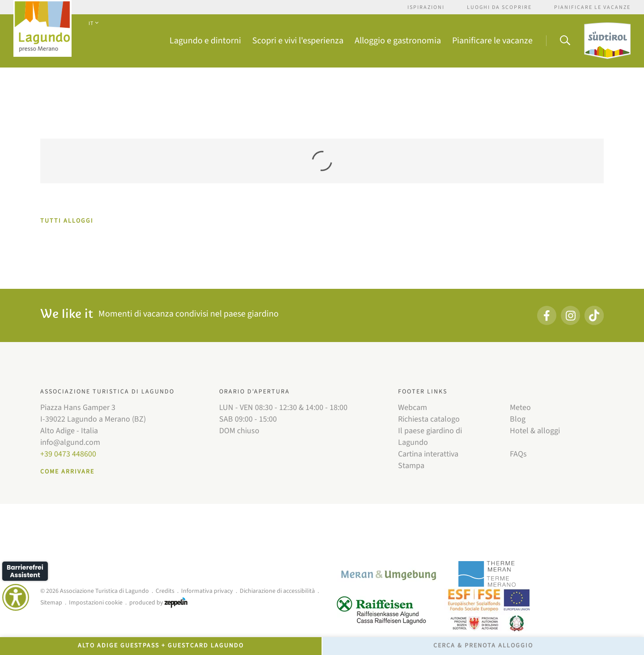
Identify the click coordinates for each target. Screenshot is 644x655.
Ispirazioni (426, 7)
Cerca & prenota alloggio (483, 646)
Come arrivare (67, 472)
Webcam (413, 408)
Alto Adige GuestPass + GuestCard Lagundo (161, 646)
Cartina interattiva (428, 454)
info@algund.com (70, 442)
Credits (165, 591)
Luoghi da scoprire (499, 7)
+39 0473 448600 (68, 454)
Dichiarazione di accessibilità (277, 591)
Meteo (520, 408)
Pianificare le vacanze (592, 7)
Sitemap (51, 603)
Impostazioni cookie (96, 603)
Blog (518, 419)
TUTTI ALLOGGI (67, 221)
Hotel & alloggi (535, 431)
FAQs (518, 454)
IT (93, 23)
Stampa (411, 466)
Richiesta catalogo (429, 419)
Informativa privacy (207, 591)
